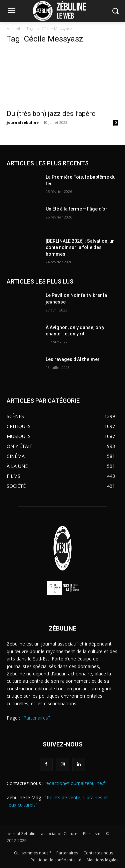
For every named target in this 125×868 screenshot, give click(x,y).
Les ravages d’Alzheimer (73, 359)
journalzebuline (23, 122)
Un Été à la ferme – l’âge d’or (76, 209)
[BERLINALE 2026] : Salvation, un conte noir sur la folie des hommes (80, 248)
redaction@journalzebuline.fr (75, 783)
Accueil (13, 29)
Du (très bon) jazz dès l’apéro (52, 114)
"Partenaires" (36, 718)
